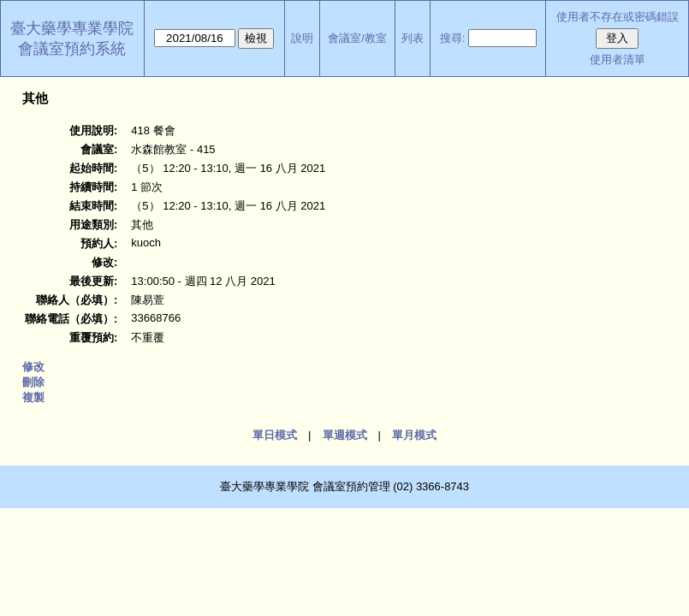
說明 (302, 38)
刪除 (33, 382)
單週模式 (345, 435)
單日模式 (275, 435)
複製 (33, 397)
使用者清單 (618, 59)
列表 (413, 38)
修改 (33, 367)
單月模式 (414, 435)
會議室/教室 (357, 38)
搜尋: (453, 38)
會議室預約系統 (72, 49)
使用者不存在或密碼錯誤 (618, 17)
